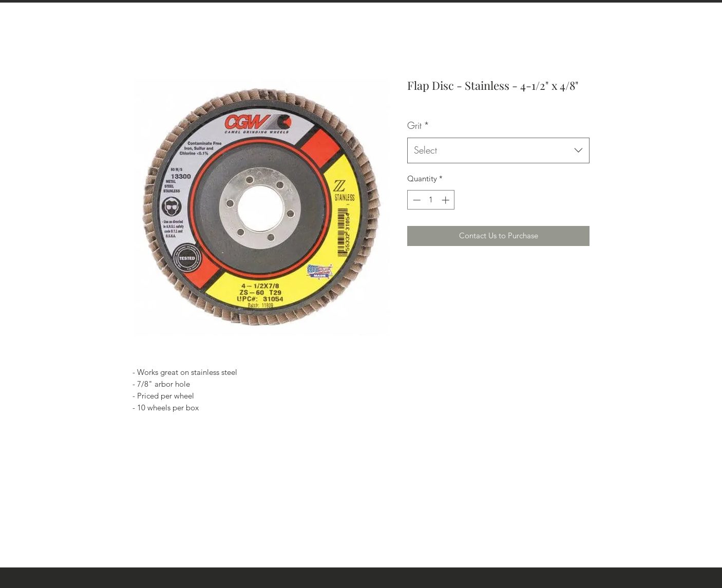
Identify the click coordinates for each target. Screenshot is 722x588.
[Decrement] (416, 200)
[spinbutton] (431, 200)
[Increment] (446, 200)
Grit (418, 125)
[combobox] (498, 150)
